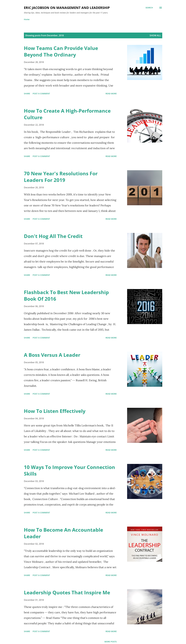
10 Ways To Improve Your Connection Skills (69, 470)
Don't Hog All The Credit (53, 236)
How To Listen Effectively (55, 411)
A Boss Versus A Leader (52, 355)
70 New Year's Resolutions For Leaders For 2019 (61, 177)
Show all (155, 35)
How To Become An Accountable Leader (63, 533)
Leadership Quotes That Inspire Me (67, 592)
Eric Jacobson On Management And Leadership (67, 8)
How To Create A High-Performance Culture (67, 114)
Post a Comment (41, 94)
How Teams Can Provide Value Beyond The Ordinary (61, 51)
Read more (111, 94)
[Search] (149, 8)
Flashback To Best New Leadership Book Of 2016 (66, 296)
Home (27, 19)
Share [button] (27, 94)
